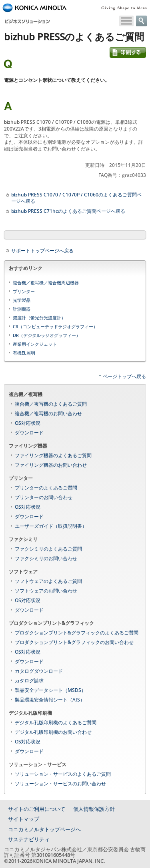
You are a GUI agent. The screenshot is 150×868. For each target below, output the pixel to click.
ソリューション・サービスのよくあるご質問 (63, 774)
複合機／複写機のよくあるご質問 (51, 404)
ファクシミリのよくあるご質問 (48, 549)
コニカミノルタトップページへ (44, 829)
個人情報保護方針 (94, 809)
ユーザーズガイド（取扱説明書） (51, 526)
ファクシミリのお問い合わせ (46, 558)
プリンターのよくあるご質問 (46, 488)
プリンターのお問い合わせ (44, 497)
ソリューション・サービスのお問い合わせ (60, 784)
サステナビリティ (29, 839)
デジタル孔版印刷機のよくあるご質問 (56, 722)
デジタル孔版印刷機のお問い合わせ (53, 732)
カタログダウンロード (39, 671)
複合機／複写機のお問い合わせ (48, 413)
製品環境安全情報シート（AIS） (50, 700)
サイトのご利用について (37, 809)
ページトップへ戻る (124, 376)
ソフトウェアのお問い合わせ (46, 591)
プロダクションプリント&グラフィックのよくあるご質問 (77, 633)
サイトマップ (24, 819)
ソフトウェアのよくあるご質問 (48, 581)
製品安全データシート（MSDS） (50, 690)
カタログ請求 (29, 681)
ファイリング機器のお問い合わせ (51, 465)
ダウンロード (29, 433)
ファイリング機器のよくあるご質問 (53, 455)
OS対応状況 (28, 423)
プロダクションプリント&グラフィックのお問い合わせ (74, 642)
